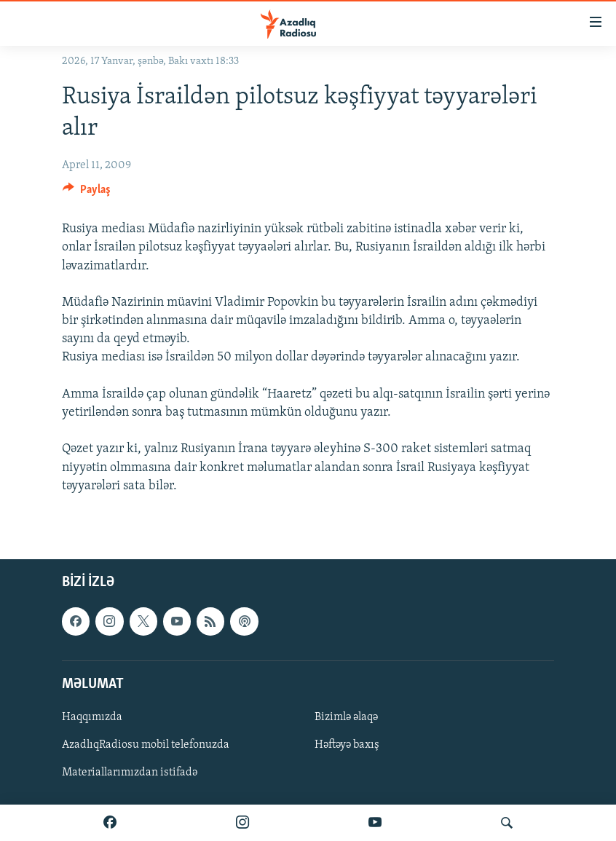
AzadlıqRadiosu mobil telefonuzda (146, 745)
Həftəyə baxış (347, 745)
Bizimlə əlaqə (346, 717)
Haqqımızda (92, 717)
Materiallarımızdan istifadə (130, 773)
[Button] (87, 193)
